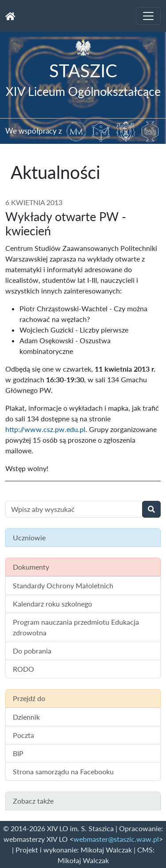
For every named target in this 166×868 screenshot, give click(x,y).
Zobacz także (33, 801)
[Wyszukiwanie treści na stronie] (74, 509)
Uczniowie (29, 537)
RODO (23, 669)
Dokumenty (31, 567)
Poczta (23, 735)
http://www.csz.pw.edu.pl (45, 429)
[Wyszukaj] (151, 509)
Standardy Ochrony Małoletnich (63, 585)
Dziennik (26, 717)
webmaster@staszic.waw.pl (116, 839)
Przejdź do (29, 698)
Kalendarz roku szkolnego (52, 604)
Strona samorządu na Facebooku (63, 771)
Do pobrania (32, 651)
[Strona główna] (10, 16)
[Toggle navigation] (148, 16)
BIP (18, 753)
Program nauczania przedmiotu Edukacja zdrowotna (76, 627)
